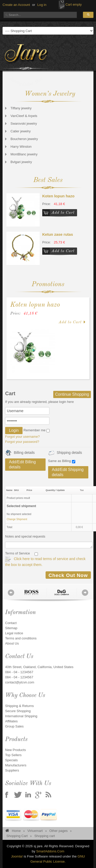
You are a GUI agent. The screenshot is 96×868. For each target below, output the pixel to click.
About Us (12, 643)
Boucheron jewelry (24, 139)
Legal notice (14, 633)
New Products (15, 750)
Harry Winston (21, 147)
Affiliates (11, 721)
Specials (11, 760)
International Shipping (21, 716)
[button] (42, 5)
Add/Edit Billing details (22, 464)
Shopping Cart (17, 836)
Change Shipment (17, 519)
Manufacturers (16, 765)
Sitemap (11, 628)
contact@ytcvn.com (20, 682)
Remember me (35, 430)
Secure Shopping (18, 711)
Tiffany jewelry (21, 108)
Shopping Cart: (62, 5)
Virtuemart (35, 831)
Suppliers (12, 770)
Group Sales (14, 726)
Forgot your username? (22, 437)
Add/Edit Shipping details (68, 472)
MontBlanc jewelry (24, 154)
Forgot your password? (22, 442)
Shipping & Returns (19, 706)
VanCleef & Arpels (24, 116)
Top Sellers (13, 755)
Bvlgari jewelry (21, 162)
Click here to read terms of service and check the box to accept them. (45, 561)
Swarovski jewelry (24, 124)
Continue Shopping (72, 394)
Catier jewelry (21, 131)
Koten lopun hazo (58, 196)
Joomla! (17, 856)
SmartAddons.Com (50, 851)
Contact (11, 623)
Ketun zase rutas (58, 234)
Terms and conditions (21, 638)
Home (16, 831)
